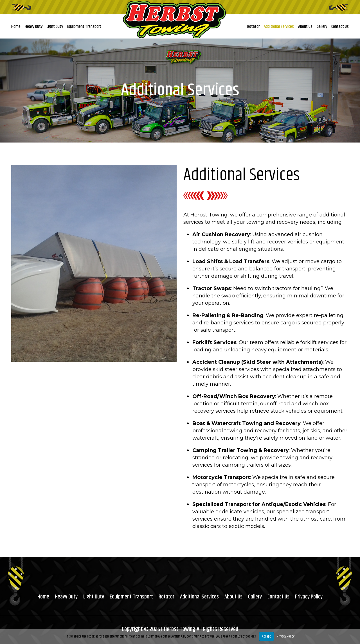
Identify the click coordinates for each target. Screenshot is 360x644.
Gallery (322, 27)
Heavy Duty (34, 27)
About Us (305, 27)
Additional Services (279, 27)
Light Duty (55, 27)
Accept (266, 636)
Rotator (253, 27)
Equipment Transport (84, 27)
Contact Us (340, 27)
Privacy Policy (309, 597)
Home (16, 27)
